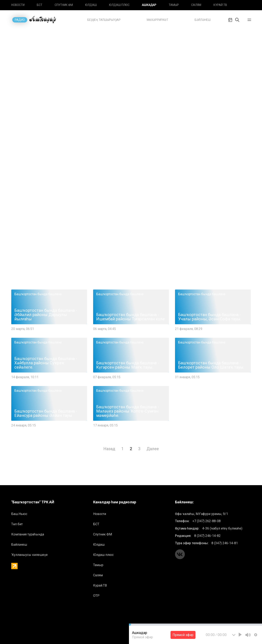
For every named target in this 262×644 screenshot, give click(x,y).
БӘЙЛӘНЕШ (203, 20)
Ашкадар (149, 5)
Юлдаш (91, 5)
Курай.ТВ (220, 5)
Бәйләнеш (19, 545)
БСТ (40, 5)
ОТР (96, 596)
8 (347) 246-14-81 (225, 543)
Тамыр (174, 5)
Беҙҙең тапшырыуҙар (104, 20)
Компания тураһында (28, 534)
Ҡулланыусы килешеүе (29, 555)
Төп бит (17, 524)
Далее (153, 449)
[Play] (240, 635)
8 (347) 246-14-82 (207, 536)
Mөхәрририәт (158, 20)
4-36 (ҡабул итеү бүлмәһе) (222, 528)
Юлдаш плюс (119, 5)
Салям (196, 5)
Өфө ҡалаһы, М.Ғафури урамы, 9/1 (202, 514)
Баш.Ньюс (19, 514)
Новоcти (18, 5)
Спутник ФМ (64, 5)
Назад (109, 449)
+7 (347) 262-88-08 (207, 521)
